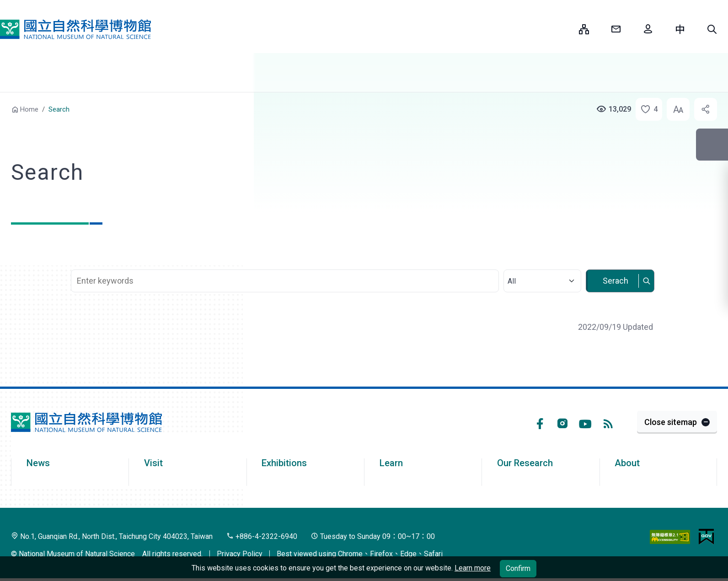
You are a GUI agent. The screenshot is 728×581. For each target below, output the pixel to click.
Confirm (518, 568)
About (627, 463)
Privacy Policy (240, 554)
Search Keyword (286, 265)
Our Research (525, 463)
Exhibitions (284, 463)
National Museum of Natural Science (75, 29)
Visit (153, 463)
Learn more (473, 568)
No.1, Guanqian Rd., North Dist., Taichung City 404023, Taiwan (112, 536)
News (38, 463)
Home (29, 109)
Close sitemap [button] (671, 422)
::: (565, 29)
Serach (616, 281)
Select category (542, 265)
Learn (391, 463)
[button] (712, 29)
